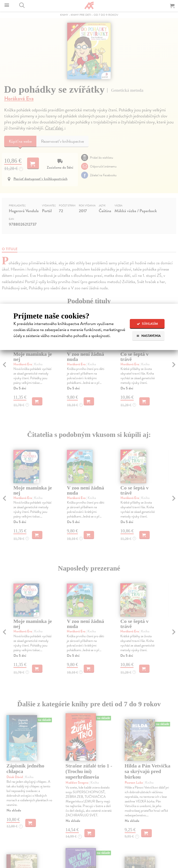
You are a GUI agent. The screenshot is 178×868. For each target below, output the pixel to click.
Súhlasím (147, 324)
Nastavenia (148, 336)
